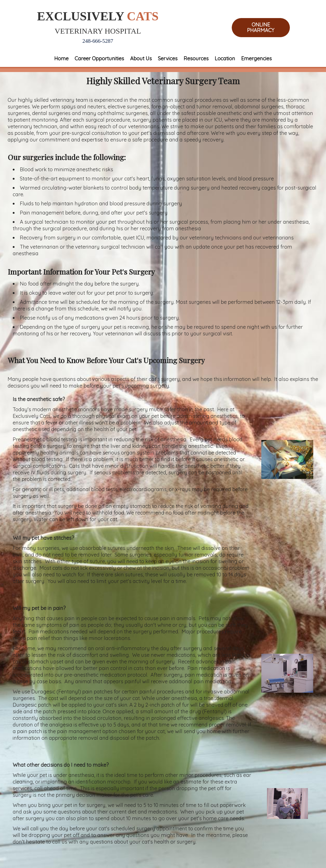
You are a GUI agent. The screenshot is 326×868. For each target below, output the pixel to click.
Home (61, 58)
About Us (141, 58)
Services (168, 58)
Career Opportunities (99, 58)
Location (225, 58)
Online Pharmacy (261, 27)
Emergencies (256, 58)
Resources (196, 58)
